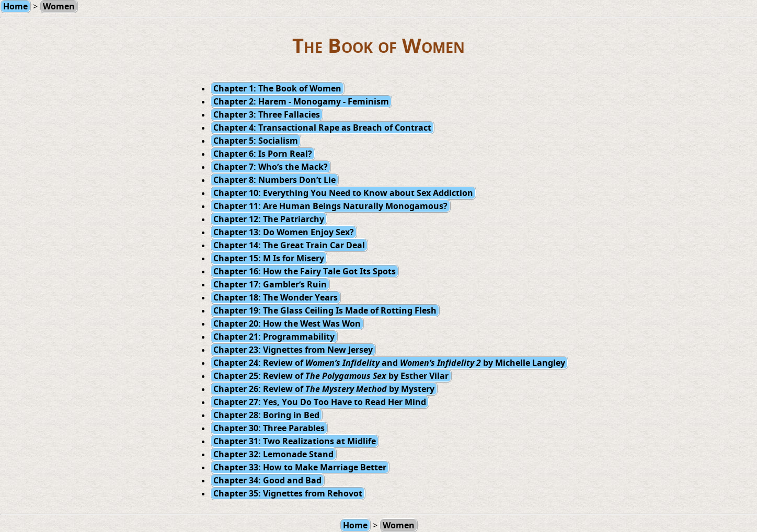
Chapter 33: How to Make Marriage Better (300, 467)
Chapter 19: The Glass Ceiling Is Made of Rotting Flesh (325, 310)
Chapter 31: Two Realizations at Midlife (295, 441)
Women (399, 525)
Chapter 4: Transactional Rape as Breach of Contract (322, 128)
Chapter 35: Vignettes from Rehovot (288, 493)
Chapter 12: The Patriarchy (269, 219)
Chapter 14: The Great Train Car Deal (289, 245)
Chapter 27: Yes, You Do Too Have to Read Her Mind (320, 402)
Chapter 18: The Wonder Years (276, 297)
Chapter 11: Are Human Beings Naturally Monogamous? (330, 206)
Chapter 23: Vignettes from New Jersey (293, 350)
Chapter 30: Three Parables (269, 428)
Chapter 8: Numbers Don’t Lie (274, 180)
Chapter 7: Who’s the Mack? (271, 167)
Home (355, 525)
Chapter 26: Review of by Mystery (324, 389)
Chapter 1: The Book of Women (277, 88)
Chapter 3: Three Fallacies (267, 114)
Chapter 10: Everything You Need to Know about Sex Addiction (343, 193)
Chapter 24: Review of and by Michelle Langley (389, 363)
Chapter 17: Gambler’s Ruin (270, 284)
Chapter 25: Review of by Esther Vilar (331, 376)
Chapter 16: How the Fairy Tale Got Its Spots (305, 271)
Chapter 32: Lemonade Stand (273, 454)
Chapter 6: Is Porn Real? (263, 154)
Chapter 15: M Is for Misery (269, 258)
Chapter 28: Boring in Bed (266, 415)
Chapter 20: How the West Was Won (287, 323)
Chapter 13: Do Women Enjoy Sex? (284, 232)
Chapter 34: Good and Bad (267, 480)
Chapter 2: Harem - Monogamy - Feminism (301, 101)
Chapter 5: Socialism (256, 141)
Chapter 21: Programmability (274, 337)
